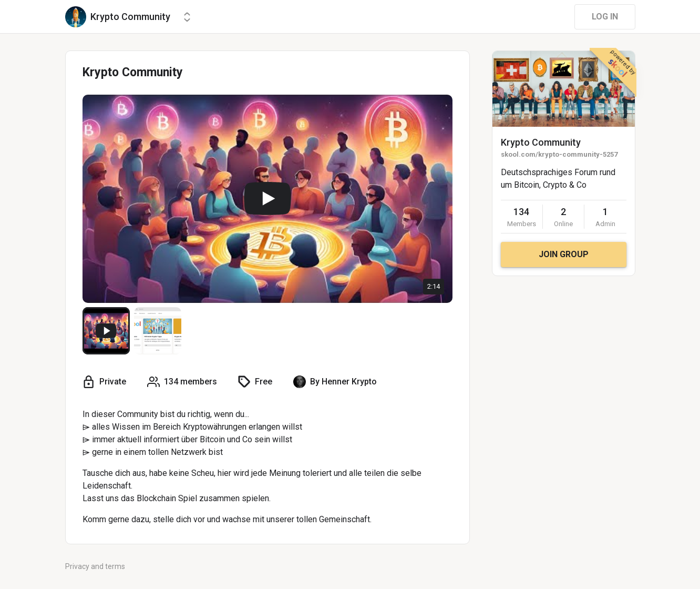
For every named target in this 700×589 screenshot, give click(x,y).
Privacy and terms (95, 566)
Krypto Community (541, 142)
